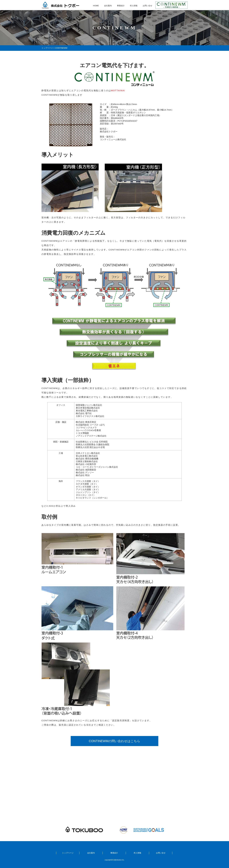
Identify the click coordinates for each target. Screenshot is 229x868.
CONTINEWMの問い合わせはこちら (114, 741)
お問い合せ (147, 6)
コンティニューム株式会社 (113, 139)
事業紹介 (121, 6)
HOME (96, 6)
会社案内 (108, 6)
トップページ (47, 48)
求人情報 (134, 6)
